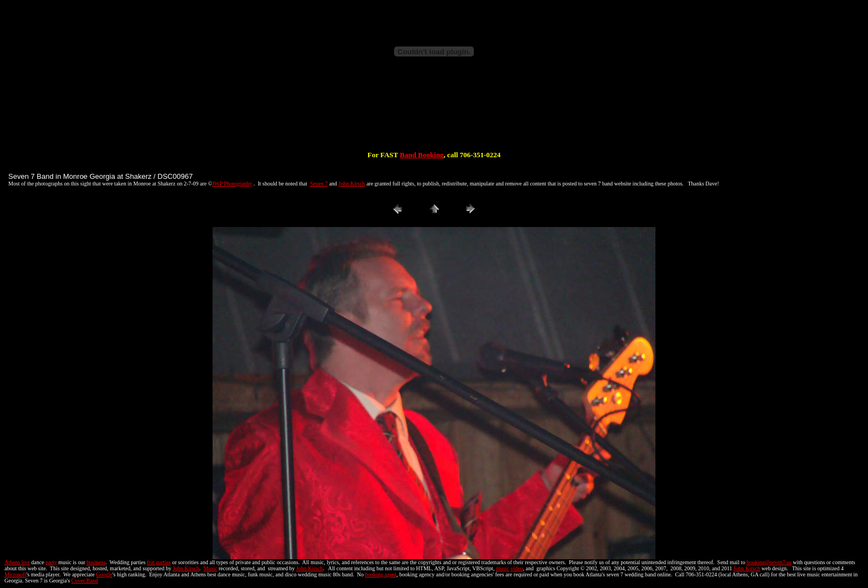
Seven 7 (319, 184)
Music (211, 568)
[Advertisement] (434, 115)
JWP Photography (232, 184)
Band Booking (422, 155)
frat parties (159, 562)
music (503, 568)
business (96, 562)
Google (104, 574)
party (51, 562)
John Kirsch (352, 184)
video (516, 568)
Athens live (17, 562)
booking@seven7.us (769, 562)
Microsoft (15, 574)
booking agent (381, 574)
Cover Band (85, 581)
